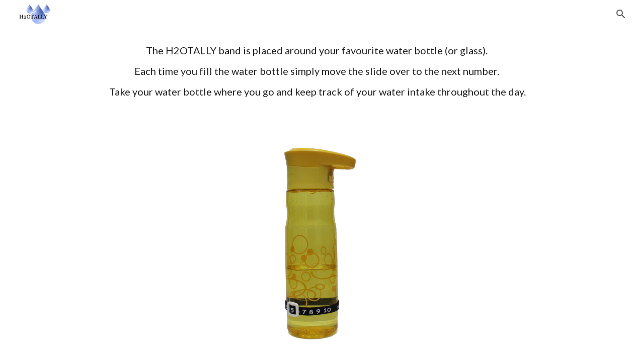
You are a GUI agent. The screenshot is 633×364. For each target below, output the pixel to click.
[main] (317, 80)
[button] (621, 14)
